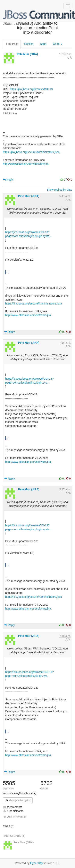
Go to (58, 44)
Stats (43, 44)
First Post (12, 44)
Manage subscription (18, 800)
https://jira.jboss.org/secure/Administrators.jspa (31, 152)
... (8, 272)
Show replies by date (59, 190)
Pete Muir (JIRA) (27, 54)
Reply (8, 180)
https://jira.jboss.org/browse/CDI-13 (31, 89)
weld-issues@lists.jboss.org (20, 793)
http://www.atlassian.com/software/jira (26, 164)
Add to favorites (15, 817)
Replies (29, 44)
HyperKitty (37, 863)
